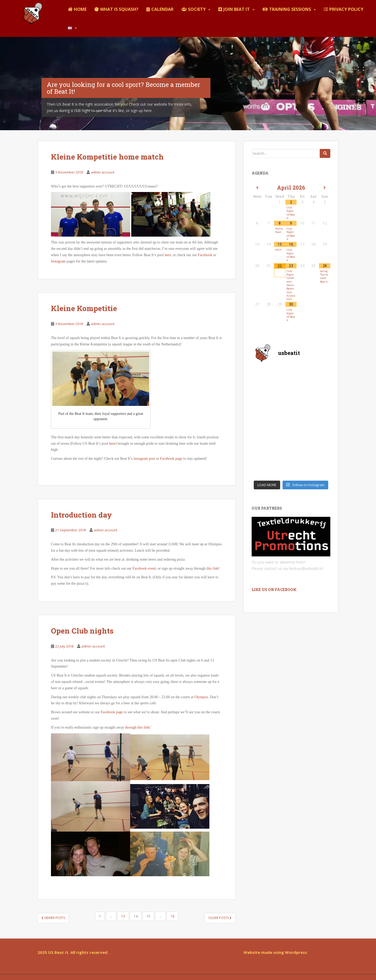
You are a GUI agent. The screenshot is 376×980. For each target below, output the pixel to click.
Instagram (58, 261)
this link (213, 568)
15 (148, 916)
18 (172, 916)
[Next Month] (325, 188)
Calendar (162, 9)
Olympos (201, 697)
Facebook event (144, 568)
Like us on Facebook (274, 590)
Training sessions (290, 9)
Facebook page (171, 459)
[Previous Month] (257, 188)
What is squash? (119, 9)
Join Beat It (237, 9)
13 (123, 916)
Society (197, 9)
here (168, 255)
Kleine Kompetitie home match (107, 157)
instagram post (145, 459)
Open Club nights (82, 631)
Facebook (205, 255)
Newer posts (53, 918)
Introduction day (81, 515)
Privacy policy (346, 9)
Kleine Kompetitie (84, 308)
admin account (103, 172)
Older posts (220, 918)
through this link (137, 727)
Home (80, 9)
